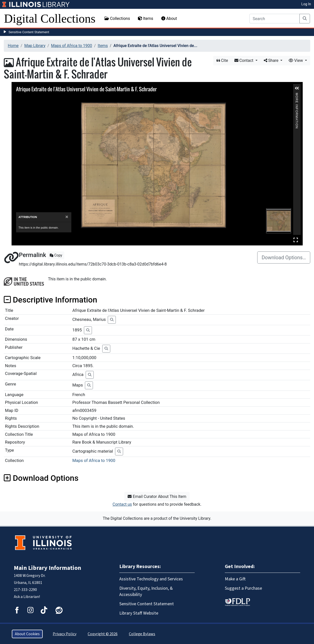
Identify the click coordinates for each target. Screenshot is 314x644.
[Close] (67, 217)
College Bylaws (142, 634)
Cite (222, 60)
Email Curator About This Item (157, 497)
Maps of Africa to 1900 (71, 46)
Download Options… (284, 257)
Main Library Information (47, 568)
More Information (297, 95)
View (296, 60)
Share (272, 60)
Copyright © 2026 (103, 634)
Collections (117, 18)
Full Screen (296, 240)
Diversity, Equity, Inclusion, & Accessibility (146, 591)
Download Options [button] (41, 478)
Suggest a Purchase (243, 588)
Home (13, 46)
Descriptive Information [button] (50, 300)
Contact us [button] (122, 504)
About (169, 18)
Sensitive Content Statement (29, 32)
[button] (297, 88)
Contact (244, 60)
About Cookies (27, 634)
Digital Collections (50, 18)
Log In (306, 4)
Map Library (35, 46)
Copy (56, 255)
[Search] (275, 19)
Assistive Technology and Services (151, 579)
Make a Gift (235, 579)
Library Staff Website (139, 613)
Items (145, 18)
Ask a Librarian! (27, 597)
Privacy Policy (65, 634)
